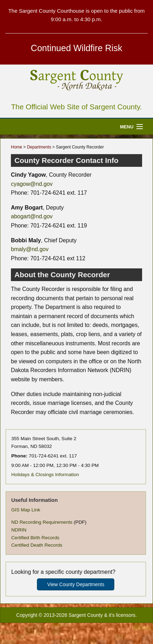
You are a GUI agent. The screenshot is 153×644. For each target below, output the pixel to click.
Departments (39, 147)
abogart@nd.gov (32, 216)
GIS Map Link (26, 510)
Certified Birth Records (35, 538)
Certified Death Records (37, 545)
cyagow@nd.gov (32, 184)
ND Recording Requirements (42, 522)
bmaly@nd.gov (30, 249)
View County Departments (76, 584)
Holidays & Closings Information (45, 475)
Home (17, 147)
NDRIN (19, 530)
